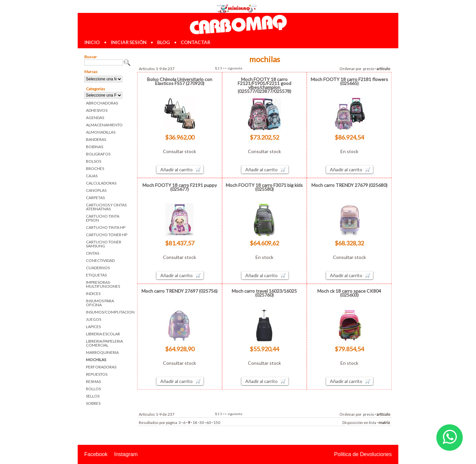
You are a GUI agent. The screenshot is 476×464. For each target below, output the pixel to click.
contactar (196, 42)
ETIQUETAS (96, 275)
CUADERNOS (98, 268)
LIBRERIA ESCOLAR (103, 334)
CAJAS (92, 176)
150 (217, 422)
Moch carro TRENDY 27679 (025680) (349, 185)
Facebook (96, 454)
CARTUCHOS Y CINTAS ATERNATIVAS (106, 207)
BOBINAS (95, 147)
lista (373, 422)
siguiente (235, 68)
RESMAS (93, 381)
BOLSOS (94, 161)
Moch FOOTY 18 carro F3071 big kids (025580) (264, 187)
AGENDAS (95, 118)
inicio (92, 42)
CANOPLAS (96, 190)
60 (209, 422)
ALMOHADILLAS (101, 132)
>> (225, 68)
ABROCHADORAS (102, 103)
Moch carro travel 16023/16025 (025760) (264, 293)
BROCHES (95, 169)
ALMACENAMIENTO (104, 125)
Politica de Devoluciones (363, 454)
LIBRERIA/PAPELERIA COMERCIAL (104, 343)
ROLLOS (93, 389)
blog (164, 42)
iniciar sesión (129, 42)
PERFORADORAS (101, 367)
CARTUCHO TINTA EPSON (103, 218)
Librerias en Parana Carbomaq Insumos (238, 24)
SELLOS (93, 396)
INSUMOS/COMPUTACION (108, 312)
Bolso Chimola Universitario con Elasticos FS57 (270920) (180, 81)
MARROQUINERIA (102, 352)
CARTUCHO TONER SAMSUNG (104, 244)
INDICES (93, 294)
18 (195, 422)
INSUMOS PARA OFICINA (100, 303)
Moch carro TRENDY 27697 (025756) (179, 291)
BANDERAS (96, 139)
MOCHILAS (96, 360)
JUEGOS (94, 319)
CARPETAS (95, 198)
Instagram (126, 454)
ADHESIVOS (97, 110)
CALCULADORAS (101, 183)
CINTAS (93, 253)
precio (369, 69)
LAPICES (93, 327)
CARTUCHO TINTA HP (106, 227)
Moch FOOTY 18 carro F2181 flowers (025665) (349, 81)
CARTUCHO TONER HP (107, 235)
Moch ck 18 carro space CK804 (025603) (349, 293)
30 (202, 422)
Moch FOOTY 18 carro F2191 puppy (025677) (180, 187)
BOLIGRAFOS (98, 154)
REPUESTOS (97, 374)
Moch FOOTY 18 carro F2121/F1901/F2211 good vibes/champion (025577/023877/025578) (264, 85)
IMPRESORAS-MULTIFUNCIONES (103, 284)
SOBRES (93, 403)
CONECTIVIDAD (100, 260)
